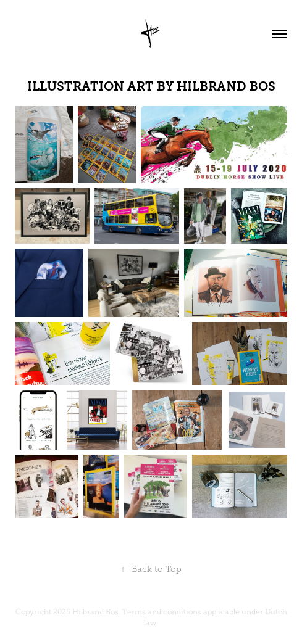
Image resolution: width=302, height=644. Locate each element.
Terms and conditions (162, 612)
